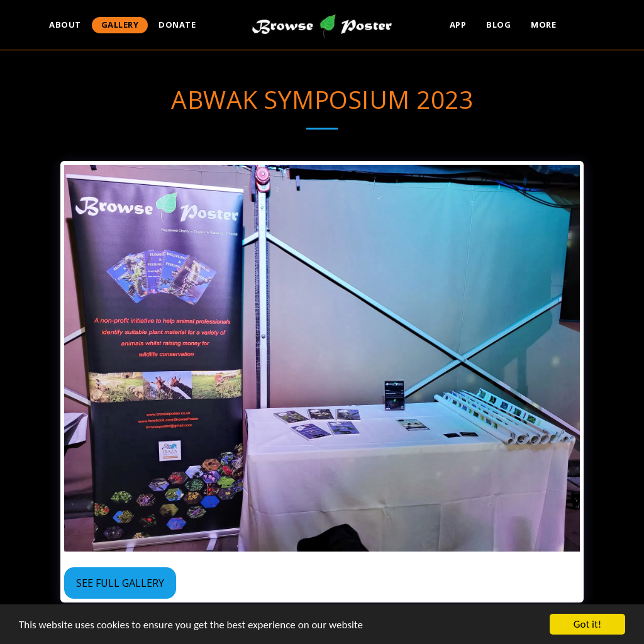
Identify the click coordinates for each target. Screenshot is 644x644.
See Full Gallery (120, 583)
